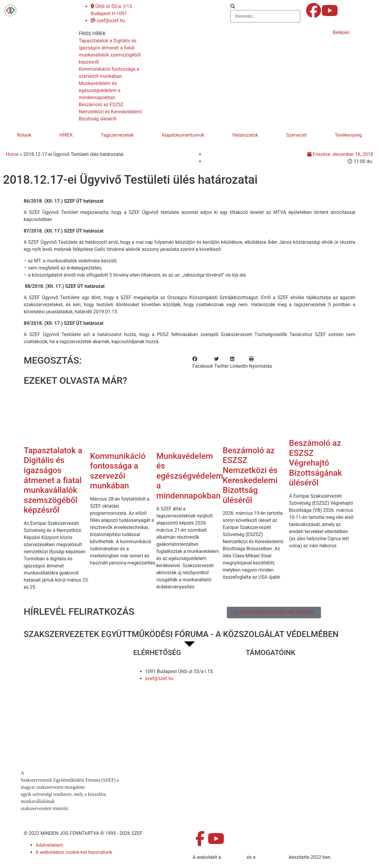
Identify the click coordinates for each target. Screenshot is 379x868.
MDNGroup (234, 857)
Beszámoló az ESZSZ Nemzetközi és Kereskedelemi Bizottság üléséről (250, 475)
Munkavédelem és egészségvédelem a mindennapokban (190, 476)
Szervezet (297, 135)
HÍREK (66, 135)
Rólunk (24, 135)
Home (12, 154)
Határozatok (245, 135)
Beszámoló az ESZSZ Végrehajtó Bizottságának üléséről (315, 463)
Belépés (341, 32)
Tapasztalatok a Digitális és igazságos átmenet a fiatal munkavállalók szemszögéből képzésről (53, 480)
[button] (265, 7)
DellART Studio (272, 857)
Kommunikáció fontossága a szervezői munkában (118, 471)
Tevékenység (349, 135)
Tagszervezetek (117, 135)
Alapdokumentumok (183, 135)
